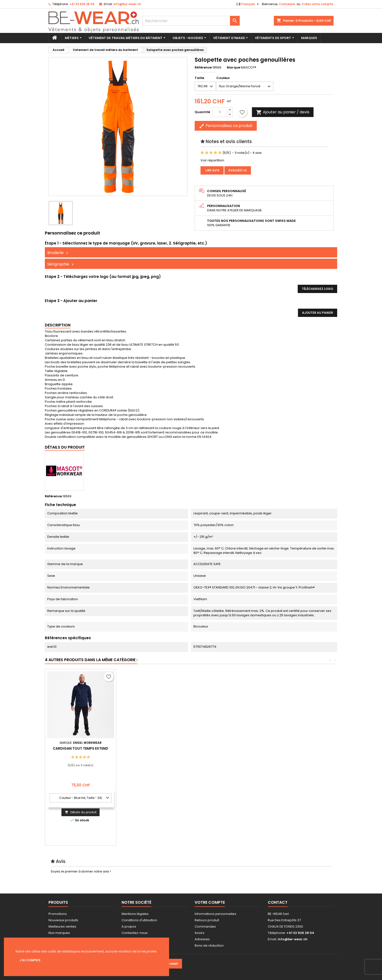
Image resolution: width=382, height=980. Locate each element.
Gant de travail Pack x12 (223, 748)
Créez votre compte (317, 4)
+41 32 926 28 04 (82, 4)
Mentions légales (135, 914)
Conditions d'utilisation (139, 920)
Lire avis (212, 170)
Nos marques (59, 933)
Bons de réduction (209, 946)
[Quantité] (220, 112)
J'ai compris (30, 960)
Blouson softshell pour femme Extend (152, 750)
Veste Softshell (81, 748)
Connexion (287, 4)
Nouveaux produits (63, 920)
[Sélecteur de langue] (248, 4)
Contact (278, 902)
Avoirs (200, 933)
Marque (234, 68)
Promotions (58, 914)
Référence (203, 68)
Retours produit (207, 920)
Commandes (205, 926)
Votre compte (210, 902)
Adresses (202, 939)
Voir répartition (212, 160)
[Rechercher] (191, 21)
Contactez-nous (135, 933)
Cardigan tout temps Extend (294, 748)
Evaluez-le (238, 170)
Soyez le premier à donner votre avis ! (81, 871)
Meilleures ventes (62, 926)
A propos (129, 926)
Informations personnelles (215, 914)
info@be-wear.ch (127, 4)
